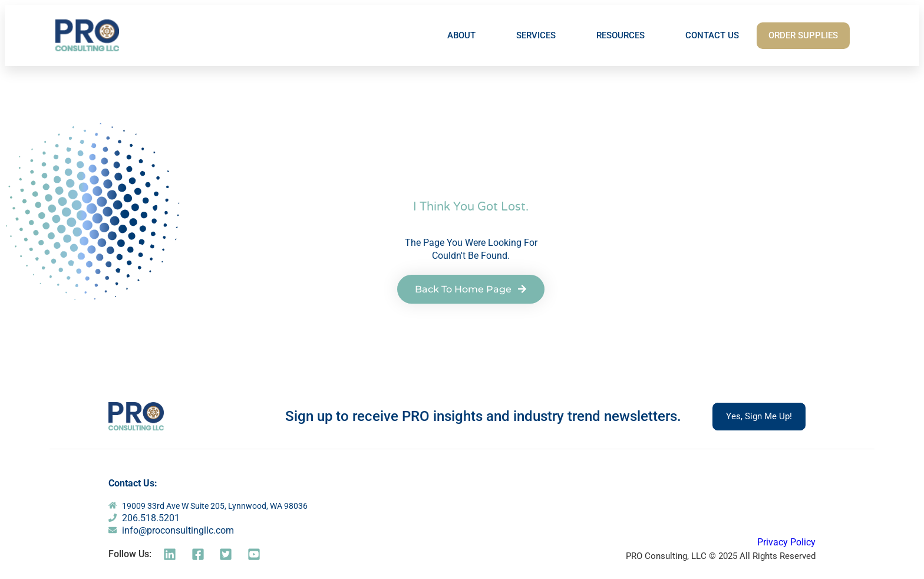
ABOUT (461, 35)
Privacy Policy (786, 542)
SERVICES (536, 35)
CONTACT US (712, 35)
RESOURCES (621, 35)
